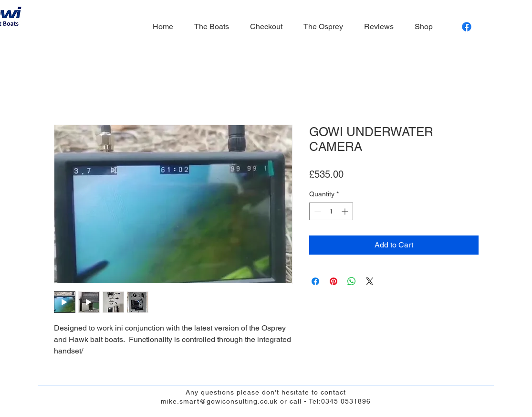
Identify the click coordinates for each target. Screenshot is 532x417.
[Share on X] (370, 281)
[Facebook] (467, 27)
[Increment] (346, 211)
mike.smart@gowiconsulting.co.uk (219, 401)
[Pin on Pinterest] (334, 281)
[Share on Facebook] (315, 281)
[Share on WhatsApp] (352, 281)
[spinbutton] (331, 211)
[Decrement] (317, 211)
